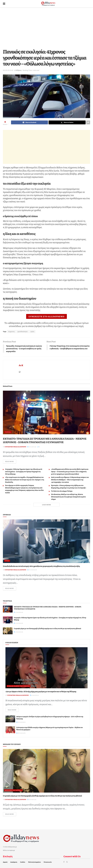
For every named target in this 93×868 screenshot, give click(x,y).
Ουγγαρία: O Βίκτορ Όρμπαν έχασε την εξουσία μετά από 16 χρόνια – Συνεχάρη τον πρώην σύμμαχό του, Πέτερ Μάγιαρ (24, 471)
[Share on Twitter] (67, 122)
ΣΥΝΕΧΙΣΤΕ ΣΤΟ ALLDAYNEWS (47, 316)
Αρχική (5, 862)
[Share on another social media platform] (88, 122)
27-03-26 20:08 (32, 570)
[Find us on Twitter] (67, 862)
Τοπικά (8, 432)
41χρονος (11, 331)
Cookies (23, 862)
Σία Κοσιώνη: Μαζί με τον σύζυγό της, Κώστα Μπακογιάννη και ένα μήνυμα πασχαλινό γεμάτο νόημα (68, 497)
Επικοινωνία (48, 862)
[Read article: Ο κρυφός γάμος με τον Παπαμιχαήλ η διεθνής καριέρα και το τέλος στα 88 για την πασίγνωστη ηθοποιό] (8, 631)
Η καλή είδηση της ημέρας (19, 686)
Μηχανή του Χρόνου (13, 790)
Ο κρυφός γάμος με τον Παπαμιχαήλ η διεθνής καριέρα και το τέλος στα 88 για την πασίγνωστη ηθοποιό (47, 628)
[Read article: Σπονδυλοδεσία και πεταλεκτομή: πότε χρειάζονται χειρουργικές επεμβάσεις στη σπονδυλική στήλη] (46, 541)
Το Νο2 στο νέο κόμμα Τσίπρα (62, 491)
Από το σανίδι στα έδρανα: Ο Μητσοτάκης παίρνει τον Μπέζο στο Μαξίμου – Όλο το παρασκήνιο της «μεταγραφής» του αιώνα (70, 480)
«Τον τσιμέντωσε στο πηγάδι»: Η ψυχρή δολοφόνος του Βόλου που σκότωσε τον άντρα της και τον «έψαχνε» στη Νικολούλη (25, 480)
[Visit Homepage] (48, 4)
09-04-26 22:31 (21, 722)
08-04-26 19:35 (21, 733)
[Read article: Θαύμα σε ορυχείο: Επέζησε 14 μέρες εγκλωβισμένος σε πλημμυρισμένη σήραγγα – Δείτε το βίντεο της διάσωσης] (10, 719)
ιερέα (32, 331)
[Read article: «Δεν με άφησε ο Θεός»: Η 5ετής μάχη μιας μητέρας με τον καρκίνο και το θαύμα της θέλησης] (46, 668)
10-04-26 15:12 (34, 695)
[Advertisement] (46, 28)
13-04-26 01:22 (32, 799)
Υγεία (7, 561)
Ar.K (21, 365)
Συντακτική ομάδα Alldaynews (15, 447)
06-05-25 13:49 (8, 70)
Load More (46, 505)
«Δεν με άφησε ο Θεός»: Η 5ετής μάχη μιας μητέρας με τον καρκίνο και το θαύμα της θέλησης (41, 691)
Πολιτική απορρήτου (34, 862)
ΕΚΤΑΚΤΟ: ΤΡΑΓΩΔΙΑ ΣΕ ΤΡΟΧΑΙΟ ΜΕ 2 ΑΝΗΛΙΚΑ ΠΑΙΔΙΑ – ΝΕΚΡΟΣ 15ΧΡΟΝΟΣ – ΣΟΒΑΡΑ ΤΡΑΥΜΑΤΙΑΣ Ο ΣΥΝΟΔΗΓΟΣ (45, 440)
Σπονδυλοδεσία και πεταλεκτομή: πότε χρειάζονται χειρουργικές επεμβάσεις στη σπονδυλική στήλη (41, 566)
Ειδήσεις (19, 70)
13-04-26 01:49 (32, 447)
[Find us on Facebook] (64, 862)
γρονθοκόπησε (23, 331)
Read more (11, 461)
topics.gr (12, 850)
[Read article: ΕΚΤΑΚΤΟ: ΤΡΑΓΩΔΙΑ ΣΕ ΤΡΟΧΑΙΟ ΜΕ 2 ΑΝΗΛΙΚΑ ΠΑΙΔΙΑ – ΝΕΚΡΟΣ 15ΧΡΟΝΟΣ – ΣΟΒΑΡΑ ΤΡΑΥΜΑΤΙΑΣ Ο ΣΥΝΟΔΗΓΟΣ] (46, 412)
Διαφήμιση (14, 862)
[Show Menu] (4, 4)
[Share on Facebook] (30, 122)
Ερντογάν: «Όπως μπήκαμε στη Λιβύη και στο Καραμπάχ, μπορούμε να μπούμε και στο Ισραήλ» (69, 486)
